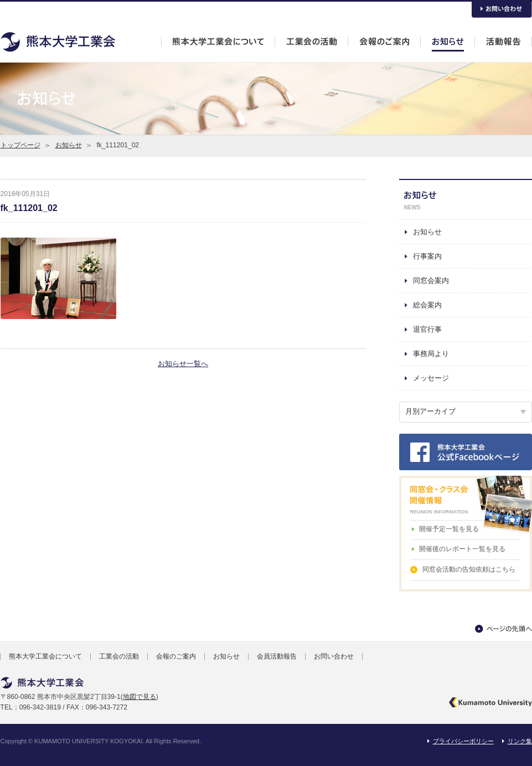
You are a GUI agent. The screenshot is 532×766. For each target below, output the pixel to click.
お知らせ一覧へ (183, 364)
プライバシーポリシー (463, 741)
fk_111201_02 (29, 208)
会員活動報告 (277, 656)
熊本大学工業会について (45, 656)
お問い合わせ (334, 656)
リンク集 (520, 741)
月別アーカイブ (430, 411)
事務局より (431, 354)
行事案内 (427, 256)
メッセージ (431, 378)
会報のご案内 (176, 656)
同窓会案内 (431, 281)
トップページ (20, 145)
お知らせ (69, 145)
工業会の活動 (119, 656)
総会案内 (427, 305)
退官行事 (427, 329)
